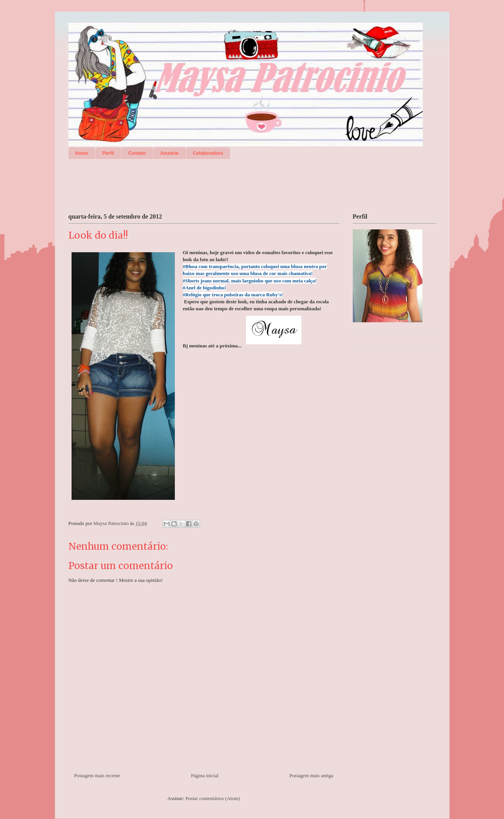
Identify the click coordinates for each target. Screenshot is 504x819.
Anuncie (169, 153)
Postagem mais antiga (311, 775)
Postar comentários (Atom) (213, 798)
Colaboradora (208, 153)
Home (82, 153)
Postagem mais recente (97, 775)
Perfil (108, 153)
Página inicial (205, 775)
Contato (137, 153)
